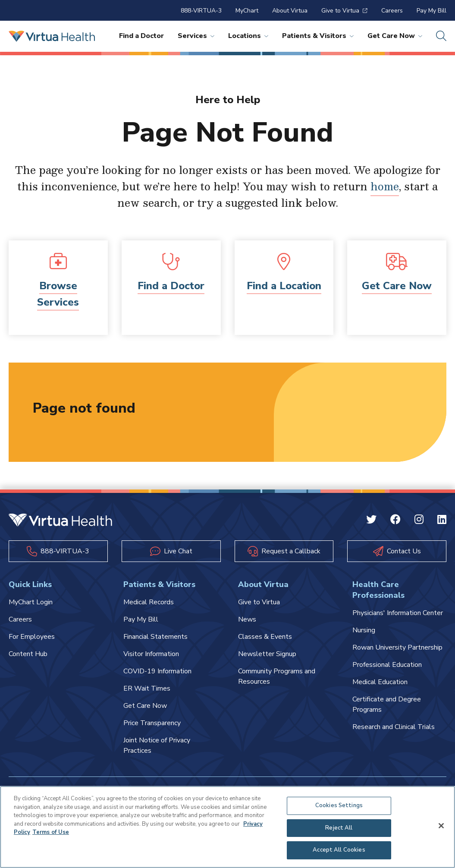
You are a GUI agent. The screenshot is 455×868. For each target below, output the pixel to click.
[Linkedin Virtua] (442, 521)
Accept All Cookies (339, 850)
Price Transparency (152, 723)
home (385, 186)
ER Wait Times (147, 688)
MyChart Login (31, 602)
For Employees (32, 637)
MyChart (247, 11)
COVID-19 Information (157, 671)
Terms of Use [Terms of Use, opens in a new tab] (51, 832)
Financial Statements (155, 637)
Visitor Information (151, 654)
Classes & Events (265, 637)
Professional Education (387, 665)
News (247, 619)
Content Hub (28, 654)
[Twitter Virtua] (371, 521)
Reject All (339, 828)
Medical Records (149, 602)
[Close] (441, 826)
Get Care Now (395, 36)
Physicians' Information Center (398, 613)
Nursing (364, 630)
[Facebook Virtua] (395, 521)
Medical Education (380, 682)
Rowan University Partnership (397, 647)
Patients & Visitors (318, 36)
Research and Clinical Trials (394, 727)
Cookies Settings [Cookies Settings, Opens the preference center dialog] (339, 805)
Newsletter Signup (267, 654)
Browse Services (58, 294)
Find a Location (284, 286)
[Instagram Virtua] (419, 521)
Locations (248, 36)
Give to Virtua (344, 11)
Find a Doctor (141, 36)
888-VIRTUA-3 (201, 11)
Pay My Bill (431, 11)
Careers (392, 11)
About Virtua (290, 11)
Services (196, 36)
